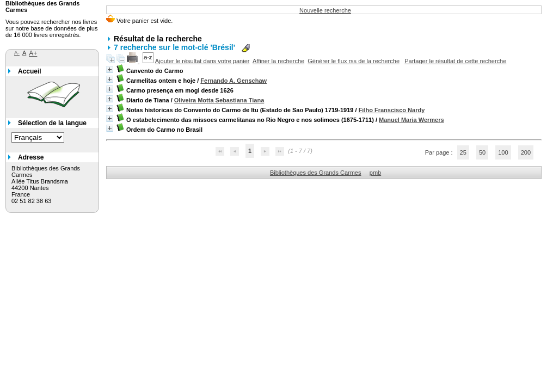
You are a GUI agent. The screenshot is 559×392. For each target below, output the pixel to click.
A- (17, 53)
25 (463, 152)
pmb (375, 173)
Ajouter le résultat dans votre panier (202, 61)
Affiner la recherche (278, 61)
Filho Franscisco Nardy (392, 110)
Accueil (30, 71)
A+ (33, 53)
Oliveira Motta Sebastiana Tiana (219, 100)
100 (503, 152)
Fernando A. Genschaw (234, 81)
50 (482, 152)
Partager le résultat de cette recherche (455, 61)
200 (526, 152)
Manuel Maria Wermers (411, 120)
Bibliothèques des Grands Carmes (316, 173)
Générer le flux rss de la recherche (354, 61)
